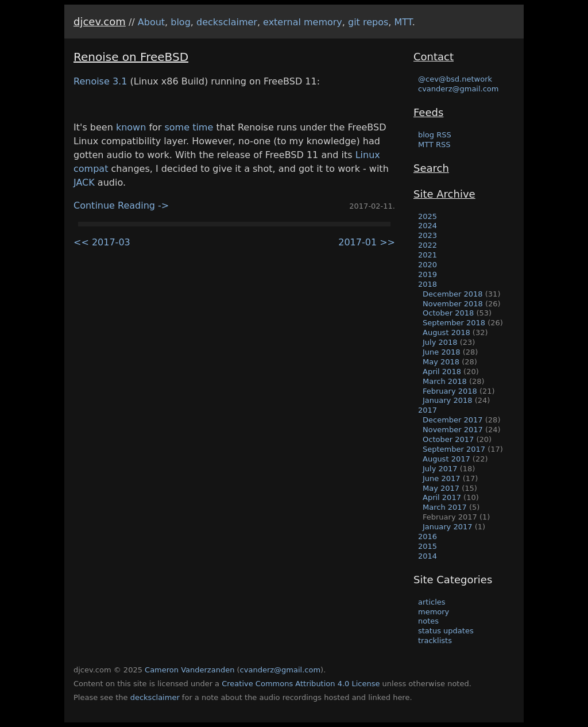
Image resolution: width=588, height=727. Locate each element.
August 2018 (446, 332)
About (151, 22)
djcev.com (100, 22)
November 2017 (453, 430)
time (203, 127)
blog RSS (435, 135)
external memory (303, 22)
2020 (428, 265)
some (177, 127)
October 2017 (448, 439)
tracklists (435, 641)
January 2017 (448, 527)
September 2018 (454, 323)
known (131, 127)
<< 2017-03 (102, 242)
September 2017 (454, 449)
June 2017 (442, 478)
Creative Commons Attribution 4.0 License (301, 684)
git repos (368, 22)
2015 (428, 546)
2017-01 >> (367, 242)
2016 (428, 536)
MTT (403, 22)
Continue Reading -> (121, 205)
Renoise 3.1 (100, 81)
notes (428, 621)
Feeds (428, 112)
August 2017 (446, 459)
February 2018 (450, 391)
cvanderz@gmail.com (458, 89)
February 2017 (450, 517)
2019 (428, 274)
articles (432, 602)
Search (431, 168)
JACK (84, 182)
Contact (434, 57)
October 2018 (448, 313)
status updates (446, 631)
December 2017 (453, 420)
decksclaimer (227, 22)
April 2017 (442, 497)
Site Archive (444, 194)
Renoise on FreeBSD (131, 57)
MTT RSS (434, 145)
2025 (428, 216)
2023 (428, 235)
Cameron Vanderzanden (189, 670)
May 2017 (441, 488)
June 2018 (442, 352)
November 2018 (453, 304)
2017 (428, 410)
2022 (428, 245)
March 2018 (445, 381)
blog (181, 22)
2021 (428, 255)
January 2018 (448, 400)
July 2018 (440, 342)
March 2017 (445, 507)
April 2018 (442, 372)
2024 (428, 226)
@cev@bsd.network (455, 79)
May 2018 (441, 362)
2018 (428, 284)
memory (434, 612)
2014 (428, 556)
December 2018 (453, 294)
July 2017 (440, 469)
